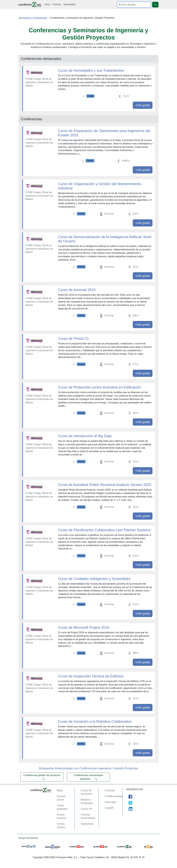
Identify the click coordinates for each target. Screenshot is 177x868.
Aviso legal (110, 802)
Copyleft (109, 808)
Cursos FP (86, 809)
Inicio (47, 4)
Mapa (60, 790)
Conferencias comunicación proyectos (89, 777)
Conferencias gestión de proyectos (42, 777)
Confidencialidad (113, 796)
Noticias (57, 4)
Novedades (69, 4)
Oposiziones (87, 824)
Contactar (110, 790)
